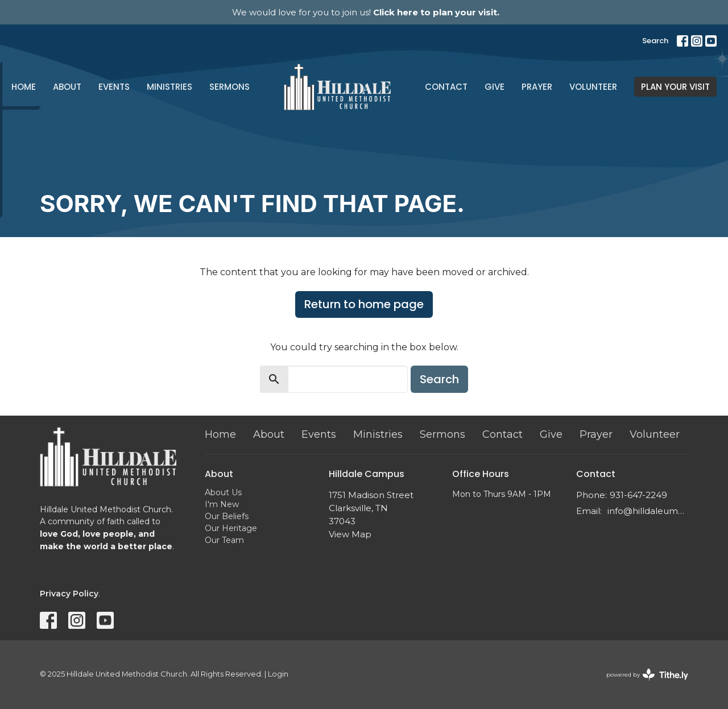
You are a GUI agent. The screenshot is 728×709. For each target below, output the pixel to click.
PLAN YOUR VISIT (675, 87)
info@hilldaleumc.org (648, 511)
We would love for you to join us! (366, 12)
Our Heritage (231, 528)
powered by (647, 675)
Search (655, 41)
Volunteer (593, 87)
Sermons (229, 87)
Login (278, 674)
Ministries (169, 87)
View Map (350, 534)
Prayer (537, 87)
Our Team (224, 540)
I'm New (222, 504)
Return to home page (364, 304)
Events (114, 87)
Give (495, 87)
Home (24, 87)
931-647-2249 (638, 495)
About (67, 87)
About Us (223, 492)
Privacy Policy (69, 594)
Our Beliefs (227, 516)
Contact (446, 87)
